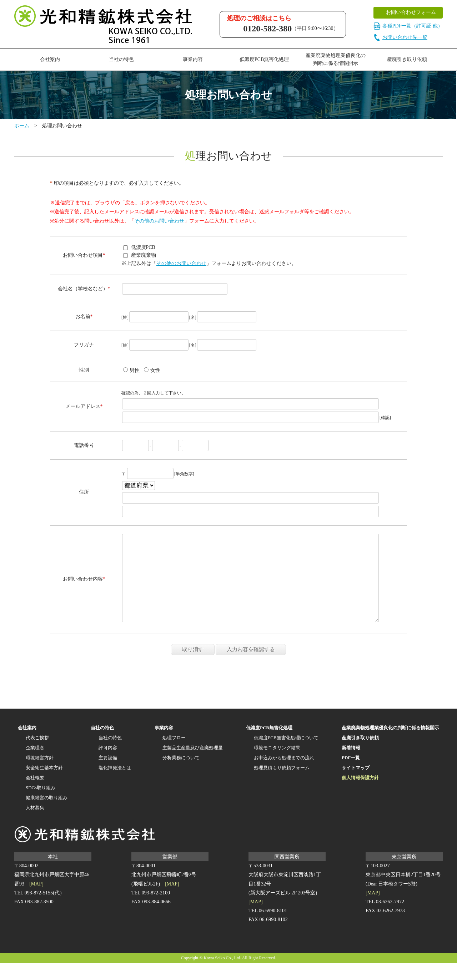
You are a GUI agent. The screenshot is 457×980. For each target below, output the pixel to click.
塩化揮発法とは (115, 785)
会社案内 (50, 59)
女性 (152, 370)
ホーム (22, 126)
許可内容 (108, 765)
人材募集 (35, 825)
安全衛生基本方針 (44, 785)
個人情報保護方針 (360, 795)
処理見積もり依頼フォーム (282, 785)
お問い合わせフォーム (411, 12)
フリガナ (84, 345)
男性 (131, 370)
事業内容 (193, 59)
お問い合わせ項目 (83, 255)
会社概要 (35, 795)
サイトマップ (356, 785)
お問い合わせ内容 (83, 588)
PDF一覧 (351, 775)
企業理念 (35, 765)
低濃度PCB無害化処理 (264, 59)
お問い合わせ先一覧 (400, 37)
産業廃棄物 (140, 255)
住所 (84, 492)
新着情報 (351, 765)
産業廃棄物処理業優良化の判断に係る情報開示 (336, 59)
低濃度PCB (139, 247)
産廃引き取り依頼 (407, 59)
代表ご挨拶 (37, 755)
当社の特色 (102, 745)
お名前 (83, 317)
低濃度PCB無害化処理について (286, 755)
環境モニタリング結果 (277, 765)
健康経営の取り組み (47, 815)
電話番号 (84, 445)
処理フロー (174, 755)
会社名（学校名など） (83, 289)
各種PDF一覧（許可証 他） (408, 26)
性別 (84, 370)
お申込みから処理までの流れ (284, 775)
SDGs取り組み (41, 805)
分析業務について (181, 775)
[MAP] (36, 901)
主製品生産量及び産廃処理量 (193, 765)
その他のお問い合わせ (159, 221)
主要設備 (108, 775)
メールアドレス (83, 406)
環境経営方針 (40, 775)
